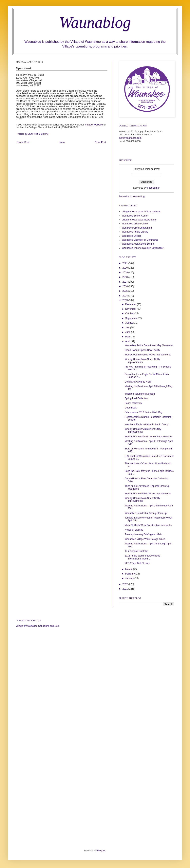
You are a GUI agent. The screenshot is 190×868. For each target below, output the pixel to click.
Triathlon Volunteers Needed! (140, 394)
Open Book (131, 408)
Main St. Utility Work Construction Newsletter (148, 525)
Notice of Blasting (134, 530)
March (129, 569)
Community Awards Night (138, 382)
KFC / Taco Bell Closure (137, 563)
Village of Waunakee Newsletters (139, 220)
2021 (125, 263)
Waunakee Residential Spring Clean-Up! (146, 513)
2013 (125, 300)
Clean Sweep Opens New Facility (142, 350)
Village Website (94, 125)
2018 (125, 277)
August (129, 323)
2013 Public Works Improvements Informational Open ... (142, 557)
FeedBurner (153, 188)
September (131, 318)
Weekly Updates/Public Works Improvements (148, 437)
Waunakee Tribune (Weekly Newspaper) (143, 248)
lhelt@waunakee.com (130, 138)
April (128, 341)
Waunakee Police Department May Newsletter (149, 345)
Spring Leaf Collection (136, 398)
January (130, 578)
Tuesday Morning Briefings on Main (143, 534)
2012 (125, 584)
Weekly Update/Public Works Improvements (148, 355)
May (128, 337)
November (131, 309)
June (128, 332)
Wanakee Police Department (137, 228)
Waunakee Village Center (135, 224)
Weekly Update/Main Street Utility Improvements (142, 361)
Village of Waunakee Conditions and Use (37, 626)
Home (62, 142)
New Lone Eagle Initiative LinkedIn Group (147, 425)
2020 (125, 268)
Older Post (100, 142)
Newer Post (23, 142)
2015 (125, 291)
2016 (125, 286)
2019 (125, 273)
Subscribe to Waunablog (132, 197)
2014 (125, 296)
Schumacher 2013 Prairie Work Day (144, 412)
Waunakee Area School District (138, 244)
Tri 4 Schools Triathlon (136, 551)
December (131, 304)
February (130, 574)
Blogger (101, 851)
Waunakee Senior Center (135, 216)
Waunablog (95, 22)
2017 (125, 282)
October (130, 313)
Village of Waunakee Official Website (141, 212)
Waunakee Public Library (135, 232)
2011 (125, 589)
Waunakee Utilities (132, 236)
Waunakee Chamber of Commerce (140, 240)
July (128, 328)
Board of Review (133, 403)
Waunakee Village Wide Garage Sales (145, 539)
